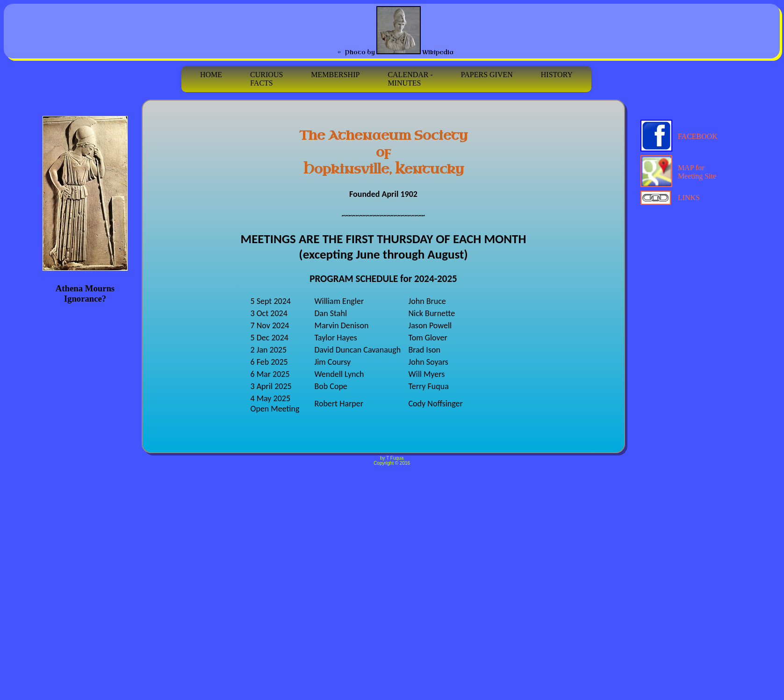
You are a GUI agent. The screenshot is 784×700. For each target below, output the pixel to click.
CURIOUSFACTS (266, 79)
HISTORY (557, 79)
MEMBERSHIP (335, 79)
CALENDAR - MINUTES (410, 79)
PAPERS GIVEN (487, 79)
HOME (211, 75)
